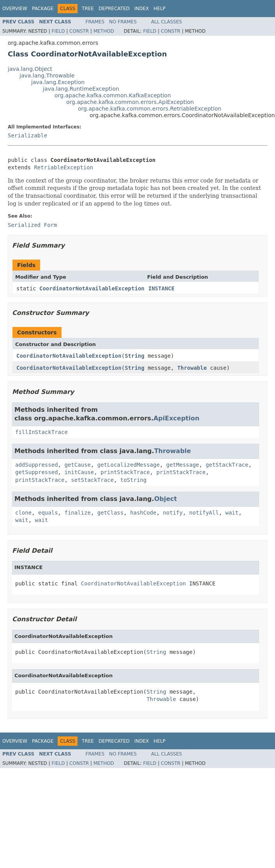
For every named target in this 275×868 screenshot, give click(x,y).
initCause (79, 472)
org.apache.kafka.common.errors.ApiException (130, 102)
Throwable (192, 368)
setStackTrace (92, 480)
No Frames (123, 22)
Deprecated (114, 9)
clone (23, 513)
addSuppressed (37, 465)
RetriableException (63, 167)
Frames (95, 22)
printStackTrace (125, 472)
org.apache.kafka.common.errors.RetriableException (150, 109)
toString (133, 480)
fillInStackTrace (41, 432)
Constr (79, 31)
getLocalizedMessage (129, 465)
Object (166, 499)
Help (160, 9)
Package (43, 9)
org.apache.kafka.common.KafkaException (113, 95)
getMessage (183, 465)
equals (48, 513)
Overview (15, 9)
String (135, 356)
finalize (77, 513)
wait (232, 513)
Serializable (27, 135)
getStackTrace (227, 465)
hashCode (143, 513)
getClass (110, 513)
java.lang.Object (30, 69)
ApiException (176, 418)
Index (142, 9)
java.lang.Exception (58, 82)
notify (173, 513)
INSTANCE (161, 288)
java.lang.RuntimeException (81, 89)
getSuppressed (37, 472)
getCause (77, 465)
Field (58, 31)
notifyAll (204, 513)
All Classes (167, 22)
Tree (88, 9)
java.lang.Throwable (47, 76)
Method (104, 31)
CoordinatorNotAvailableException (92, 288)
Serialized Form (32, 225)
